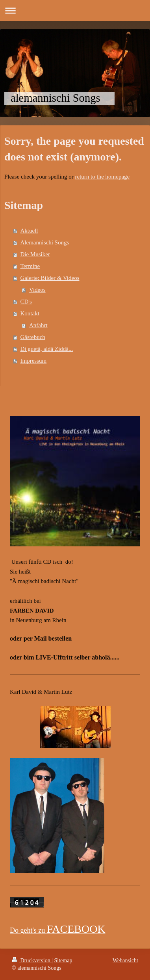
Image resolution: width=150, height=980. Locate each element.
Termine (30, 266)
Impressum (34, 361)
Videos (37, 290)
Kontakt (30, 313)
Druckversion (32, 960)
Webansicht (125, 960)
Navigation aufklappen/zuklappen (75, 10)
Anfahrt (38, 325)
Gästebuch (33, 337)
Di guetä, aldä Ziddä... (47, 349)
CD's (26, 302)
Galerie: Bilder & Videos (50, 278)
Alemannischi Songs (45, 242)
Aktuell (29, 231)
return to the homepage (103, 177)
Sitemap (63, 960)
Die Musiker (35, 254)
